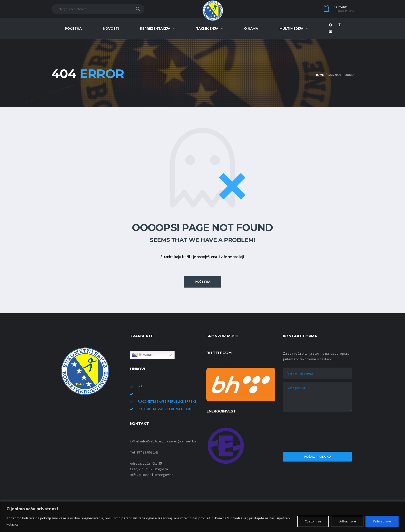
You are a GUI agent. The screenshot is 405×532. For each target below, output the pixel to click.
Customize (313, 521)
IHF (140, 387)
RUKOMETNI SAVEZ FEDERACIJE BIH (164, 409)
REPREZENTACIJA (155, 29)
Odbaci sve (347, 521)
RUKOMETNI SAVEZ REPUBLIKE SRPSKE (167, 402)
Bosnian (143, 355)
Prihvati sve (382, 521)
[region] (202, 517)
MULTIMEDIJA (291, 29)
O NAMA (251, 29)
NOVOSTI (111, 29)
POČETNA (73, 29)
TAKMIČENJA (207, 29)
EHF (141, 394)
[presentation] (317, 433)
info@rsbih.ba (344, 11)
